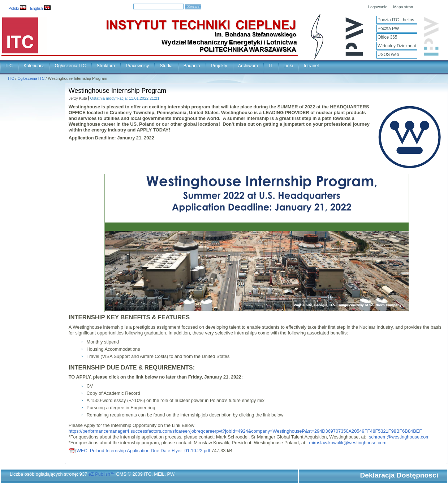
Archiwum (248, 66)
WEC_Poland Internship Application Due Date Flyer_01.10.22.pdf (143, 451)
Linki (288, 66)
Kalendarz (34, 66)
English (40, 8)
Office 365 (387, 37)
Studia (166, 66)
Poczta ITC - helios (396, 20)
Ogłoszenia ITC (70, 66)
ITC (9, 66)
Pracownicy (137, 66)
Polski (17, 8)
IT (271, 66)
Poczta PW (388, 29)
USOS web (388, 55)
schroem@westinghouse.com (399, 437)
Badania (192, 66)
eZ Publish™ (102, 474)
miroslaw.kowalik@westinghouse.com (348, 443)
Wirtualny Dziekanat (397, 46)
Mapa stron (403, 7)
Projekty (219, 66)
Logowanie (378, 7)
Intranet (311, 66)
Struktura (106, 66)
